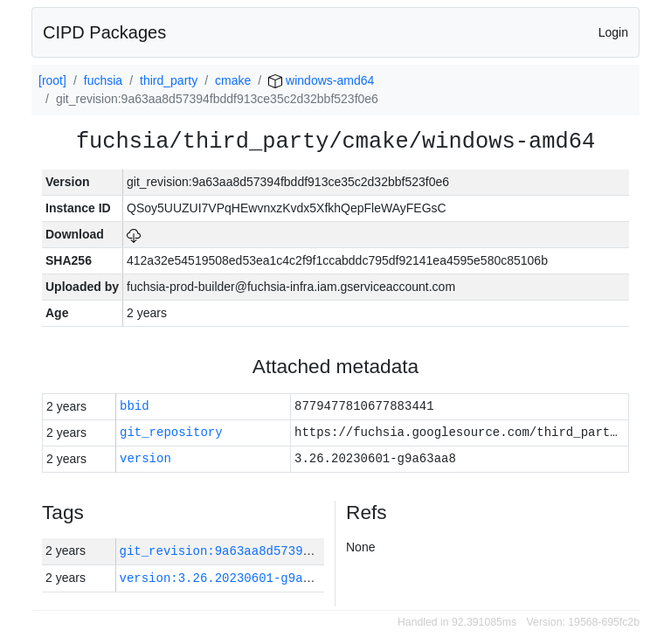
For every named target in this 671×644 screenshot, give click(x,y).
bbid (135, 407)
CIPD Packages (104, 32)
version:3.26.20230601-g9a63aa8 (230, 578)
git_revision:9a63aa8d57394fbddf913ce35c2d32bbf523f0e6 (314, 551)
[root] (52, 80)
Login (613, 32)
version (145, 459)
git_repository (171, 433)
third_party (169, 80)
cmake (233, 80)
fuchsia (103, 80)
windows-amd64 (321, 80)
